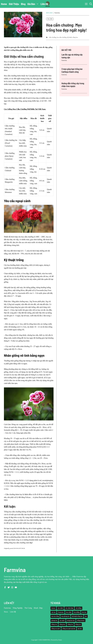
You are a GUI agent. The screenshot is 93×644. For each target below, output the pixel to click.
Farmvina (57, 13)
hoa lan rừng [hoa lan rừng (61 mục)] (55, 616)
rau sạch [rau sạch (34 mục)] (62, 620)
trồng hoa (75, 37)
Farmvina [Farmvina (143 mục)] (61, 612)
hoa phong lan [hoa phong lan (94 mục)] (65, 616)
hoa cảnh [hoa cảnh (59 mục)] (69, 612)
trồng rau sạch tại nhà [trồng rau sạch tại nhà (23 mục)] (69, 629)
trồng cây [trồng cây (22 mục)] (54, 624)
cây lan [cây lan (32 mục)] (54, 612)
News (6, 612)
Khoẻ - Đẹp (38, 608)
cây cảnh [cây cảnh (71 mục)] (60, 608)
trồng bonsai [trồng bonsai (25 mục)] (81, 620)
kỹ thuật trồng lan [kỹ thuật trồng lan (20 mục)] (77, 616)
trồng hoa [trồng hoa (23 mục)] (62, 624)
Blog (23, 4)
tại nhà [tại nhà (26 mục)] (80, 629)
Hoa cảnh (50, 19)
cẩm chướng (53, 37)
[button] (91, 4)
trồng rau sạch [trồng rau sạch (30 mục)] (56, 629)
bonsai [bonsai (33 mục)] (53, 608)
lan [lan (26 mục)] (86, 616)
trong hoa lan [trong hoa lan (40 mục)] (71, 620)
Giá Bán (34, 4)
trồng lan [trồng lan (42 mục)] (70, 624)
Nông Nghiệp (18, 608)
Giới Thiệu (14, 4)
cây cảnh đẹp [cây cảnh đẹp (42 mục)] (69, 608)
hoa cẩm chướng (62, 37)
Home (4, 4)
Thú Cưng (28, 608)
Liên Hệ (44, 4)
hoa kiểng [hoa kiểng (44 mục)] (77, 612)
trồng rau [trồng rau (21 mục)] (78, 624)
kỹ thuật (69, 37)
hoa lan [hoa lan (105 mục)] (84, 612)
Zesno (60, 640)
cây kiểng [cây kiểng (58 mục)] (78, 608)
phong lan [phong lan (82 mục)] (54, 620)
